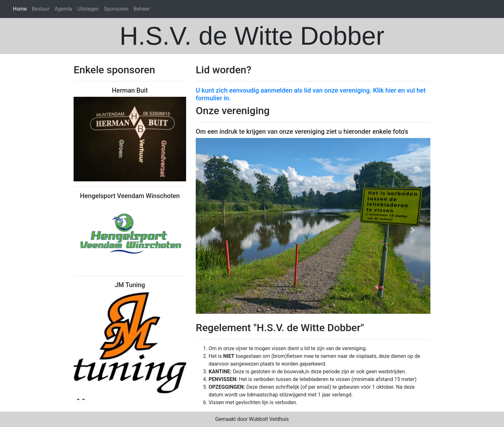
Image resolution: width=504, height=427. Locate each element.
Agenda (63, 9)
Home (20, 9)
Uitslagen (88, 9)
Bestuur (41, 9)
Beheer (142, 9)
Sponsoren (116, 9)
